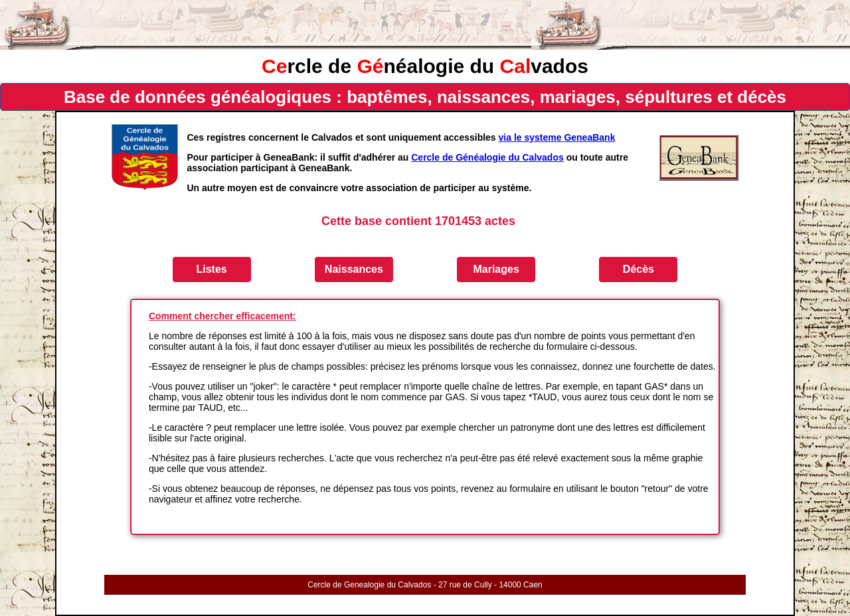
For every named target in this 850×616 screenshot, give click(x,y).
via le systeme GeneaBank (557, 137)
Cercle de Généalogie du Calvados (487, 157)
